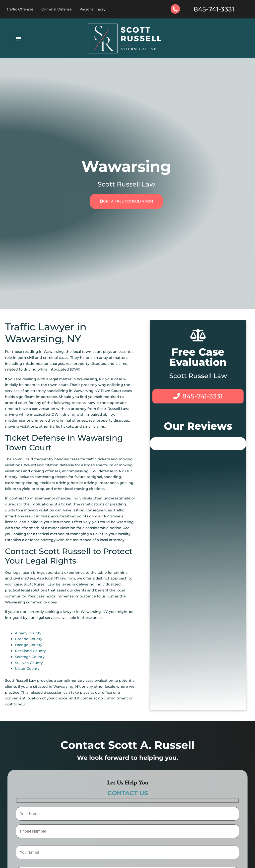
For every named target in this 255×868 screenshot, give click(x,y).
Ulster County (27, 669)
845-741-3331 (214, 9)
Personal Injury (93, 9)
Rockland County (30, 651)
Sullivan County (29, 663)
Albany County (28, 633)
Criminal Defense (56, 9)
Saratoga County (30, 657)
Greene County (29, 639)
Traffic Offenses (20, 9)
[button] (19, 39)
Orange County (29, 645)
